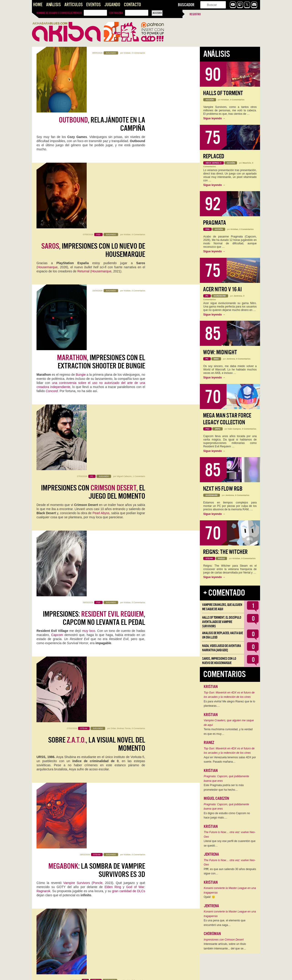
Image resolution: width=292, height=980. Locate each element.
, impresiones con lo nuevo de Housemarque (93, 134)
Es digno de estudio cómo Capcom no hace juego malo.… (227, 816)
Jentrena (126, 644)
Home (38, 5)
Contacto (132, 5)
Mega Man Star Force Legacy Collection (227, 419)
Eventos (93, 5)
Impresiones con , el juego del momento (93, 266)
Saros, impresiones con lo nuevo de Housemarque (219, 661)
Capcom (57, 348)
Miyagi (128, 907)
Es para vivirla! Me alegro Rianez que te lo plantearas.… (229, 704)
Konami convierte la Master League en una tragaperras (230, 890)
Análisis (53, 5)
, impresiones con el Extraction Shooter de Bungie (101, 200)
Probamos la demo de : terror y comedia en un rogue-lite (96, 791)
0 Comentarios (138, 53)
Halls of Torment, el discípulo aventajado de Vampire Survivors (222, 622)
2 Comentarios (246, 229)
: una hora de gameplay (95, 656)
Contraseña (116, 13)
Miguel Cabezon (124, 250)
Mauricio (127, 513)
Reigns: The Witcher (225, 552)
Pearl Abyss (101, 287)
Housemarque (48, 151)
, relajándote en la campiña (102, 69)
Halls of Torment (223, 93)
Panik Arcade (71, 812)
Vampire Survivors (77, 476)
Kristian (127, 53)
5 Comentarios (138, 513)
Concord (52, 229)
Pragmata (215, 223)
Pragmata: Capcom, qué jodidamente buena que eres (226, 779)
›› (91, 973)
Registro (195, 14)
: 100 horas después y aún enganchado (96, 594)
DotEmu (42, 743)
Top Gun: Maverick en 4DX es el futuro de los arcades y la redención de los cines (229, 695)
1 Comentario (139, 250)
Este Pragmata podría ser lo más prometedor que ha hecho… (224, 787)
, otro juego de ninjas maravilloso (100, 726)
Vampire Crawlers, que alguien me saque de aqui (222, 607)
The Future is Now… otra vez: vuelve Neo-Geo (230, 834)
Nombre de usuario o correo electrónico (59, 13)
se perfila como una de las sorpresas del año (96, 529)
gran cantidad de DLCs (129, 484)
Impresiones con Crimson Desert (224, 940)
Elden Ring (113, 480)
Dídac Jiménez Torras (121, 381)
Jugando (112, 5)
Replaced (214, 156)
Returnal (83, 155)
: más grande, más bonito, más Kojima (92, 923)
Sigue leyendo (214, 118)
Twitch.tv (60, 669)
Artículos (73, 5)
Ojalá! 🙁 (209, 897)
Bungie (81, 213)
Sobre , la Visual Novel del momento (97, 397)
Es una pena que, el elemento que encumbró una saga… (225, 923)
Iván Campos (235, 429)
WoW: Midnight (220, 352)
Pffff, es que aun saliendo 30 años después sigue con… (230, 871)
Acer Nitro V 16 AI (222, 289)
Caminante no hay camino (91, 853)
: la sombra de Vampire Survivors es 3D (97, 463)
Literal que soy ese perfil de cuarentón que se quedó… (230, 843)
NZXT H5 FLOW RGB (223, 489)
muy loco (89, 344)
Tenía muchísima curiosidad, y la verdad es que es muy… (228, 732)
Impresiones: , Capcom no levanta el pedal (94, 331)
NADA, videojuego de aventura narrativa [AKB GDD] (222, 648)
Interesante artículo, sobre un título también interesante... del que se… (225, 946)
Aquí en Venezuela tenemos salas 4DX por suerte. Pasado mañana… (230, 760)
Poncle (98, 476)
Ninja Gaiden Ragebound (92, 738)
